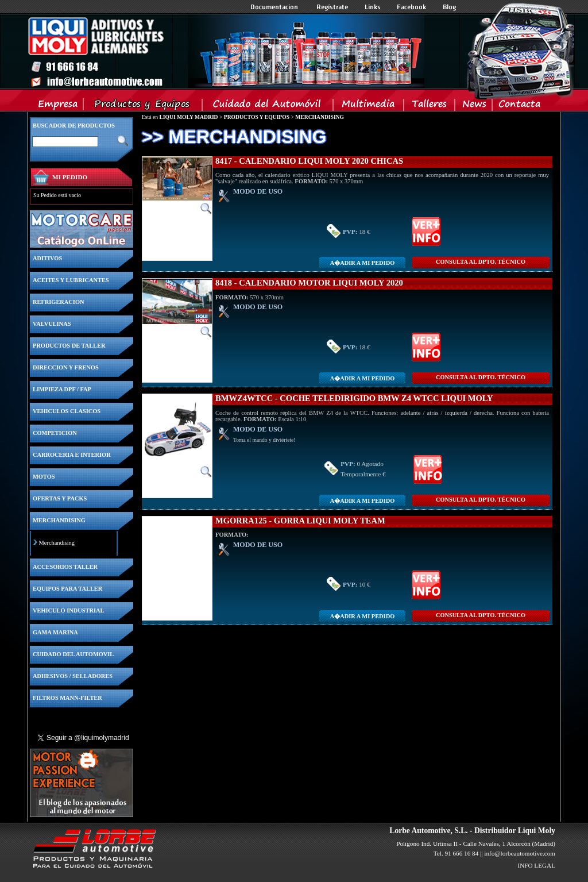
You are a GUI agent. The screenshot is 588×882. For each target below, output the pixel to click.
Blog (450, 7)
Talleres (430, 106)
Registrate (332, 7)
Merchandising (57, 543)
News (474, 106)
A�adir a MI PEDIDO (362, 263)
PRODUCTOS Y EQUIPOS (257, 117)
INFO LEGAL (536, 865)
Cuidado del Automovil (269, 106)
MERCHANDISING (320, 117)
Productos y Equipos (143, 106)
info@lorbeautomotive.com (520, 853)
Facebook (412, 7)
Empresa (58, 106)
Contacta (519, 106)
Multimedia (369, 106)
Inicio (226, 51)
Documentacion (275, 7)
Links (373, 7)
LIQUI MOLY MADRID (188, 117)
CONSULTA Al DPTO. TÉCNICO (481, 262)
